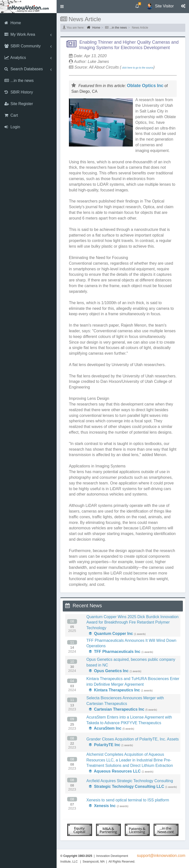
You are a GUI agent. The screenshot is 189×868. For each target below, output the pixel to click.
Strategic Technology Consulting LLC (126, 786)
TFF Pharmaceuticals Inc (115, 652)
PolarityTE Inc (105, 745)
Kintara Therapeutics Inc (114, 690)
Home (94, 27)
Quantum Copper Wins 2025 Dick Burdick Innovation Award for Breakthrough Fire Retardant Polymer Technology (132, 622)
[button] (62, 7)
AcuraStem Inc (105, 728)
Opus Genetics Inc (109, 671)
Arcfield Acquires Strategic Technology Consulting (130, 781)
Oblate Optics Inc (145, 86)
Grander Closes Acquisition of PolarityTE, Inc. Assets (133, 739)
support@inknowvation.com (161, 856)
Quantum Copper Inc (111, 634)
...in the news (118, 28)
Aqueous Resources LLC (115, 771)
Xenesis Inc (102, 806)
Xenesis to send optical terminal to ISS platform (128, 800)
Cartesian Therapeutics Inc (117, 709)
